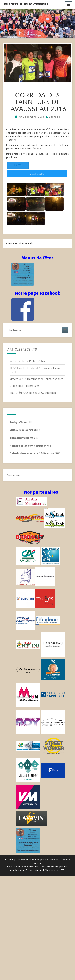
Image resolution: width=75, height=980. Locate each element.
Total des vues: (19, 438)
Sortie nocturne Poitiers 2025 (27, 361)
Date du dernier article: (24, 453)
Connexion (13, 475)
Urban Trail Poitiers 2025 (24, 386)
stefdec (55, 117)
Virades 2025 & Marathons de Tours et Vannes (36, 379)
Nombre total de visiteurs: (27, 446)
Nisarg (38, 863)
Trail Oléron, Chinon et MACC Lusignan (33, 393)
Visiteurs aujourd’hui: (23, 430)
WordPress (52, 860)
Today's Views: (19, 422)
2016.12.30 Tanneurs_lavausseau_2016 (37, 175)
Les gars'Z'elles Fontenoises (25, 4)
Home (18, 165)
